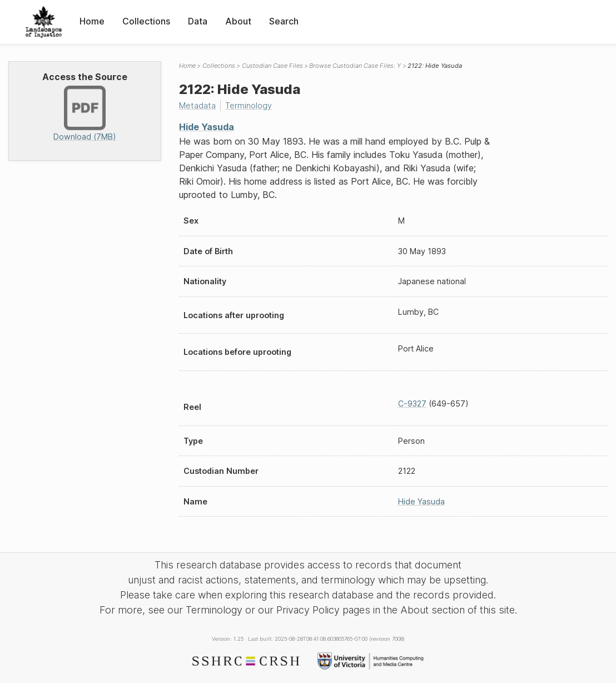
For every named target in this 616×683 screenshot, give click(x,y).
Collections (146, 21)
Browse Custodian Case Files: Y (355, 66)
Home (92, 21)
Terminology (249, 105)
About (238, 21)
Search (284, 21)
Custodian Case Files (272, 66)
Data (198, 21)
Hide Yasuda (207, 127)
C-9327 (412, 404)
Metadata (197, 105)
